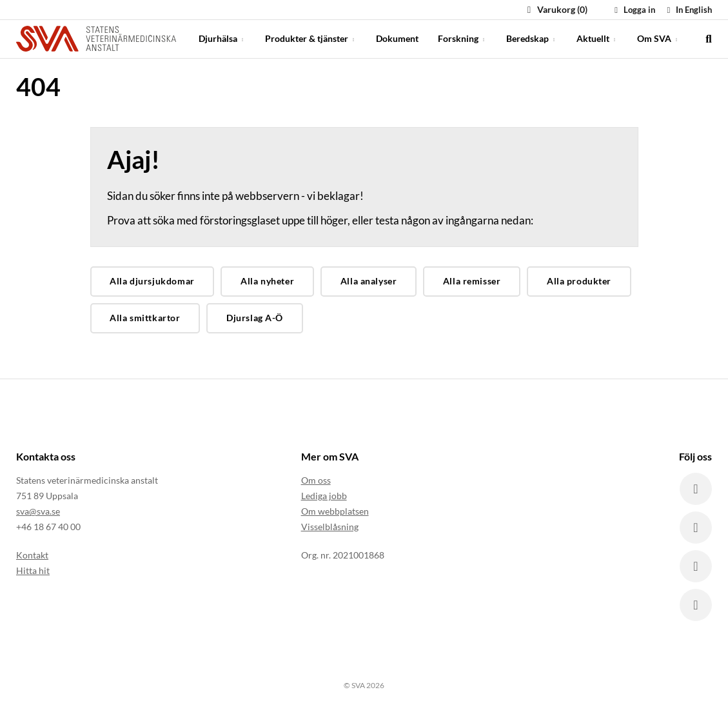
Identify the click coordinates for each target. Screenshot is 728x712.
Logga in (633, 10)
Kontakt (32, 555)
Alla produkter (579, 281)
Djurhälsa (222, 38)
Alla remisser (472, 281)
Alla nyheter (267, 281)
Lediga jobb (324, 496)
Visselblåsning (330, 527)
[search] (709, 39)
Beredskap (532, 38)
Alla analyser (369, 281)
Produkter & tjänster (311, 38)
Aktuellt (597, 38)
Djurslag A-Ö (255, 318)
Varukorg (556, 9)
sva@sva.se (38, 511)
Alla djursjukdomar (152, 281)
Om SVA (658, 38)
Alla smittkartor (145, 318)
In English (688, 10)
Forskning (462, 38)
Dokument (397, 38)
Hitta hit (33, 570)
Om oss (316, 480)
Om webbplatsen (335, 511)
